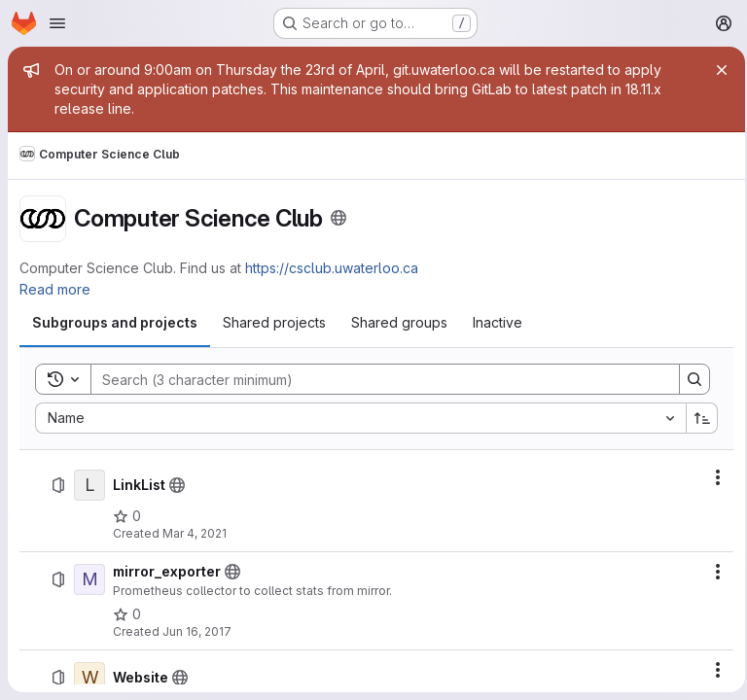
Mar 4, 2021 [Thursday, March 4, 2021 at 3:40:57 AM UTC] (195, 533)
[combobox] (357, 418)
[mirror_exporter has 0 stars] (127, 614)
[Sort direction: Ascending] (696, 418)
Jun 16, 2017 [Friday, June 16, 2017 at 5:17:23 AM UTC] (197, 631)
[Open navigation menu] (57, 23)
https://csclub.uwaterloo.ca (332, 268)
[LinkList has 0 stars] (127, 516)
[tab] (115, 323)
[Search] (373, 379)
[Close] (716, 70)
